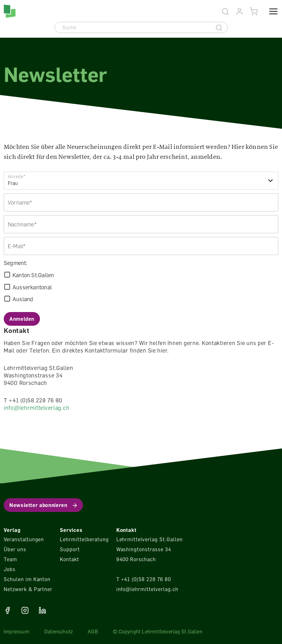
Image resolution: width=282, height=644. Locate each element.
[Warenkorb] (254, 12)
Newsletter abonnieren (38, 505)
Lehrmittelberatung (84, 539)
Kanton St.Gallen (33, 275)
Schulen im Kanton (27, 579)
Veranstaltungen (24, 539)
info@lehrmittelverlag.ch (36, 408)
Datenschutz (58, 632)
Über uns (15, 549)
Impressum (17, 632)
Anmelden (22, 319)
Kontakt (70, 559)
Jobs (10, 569)
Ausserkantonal (32, 287)
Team (10, 559)
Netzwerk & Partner (28, 589)
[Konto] (240, 12)
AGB (93, 632)
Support (70, 549)
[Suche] (133, 27)
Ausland (23, 299)
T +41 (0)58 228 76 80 (144, 579)
